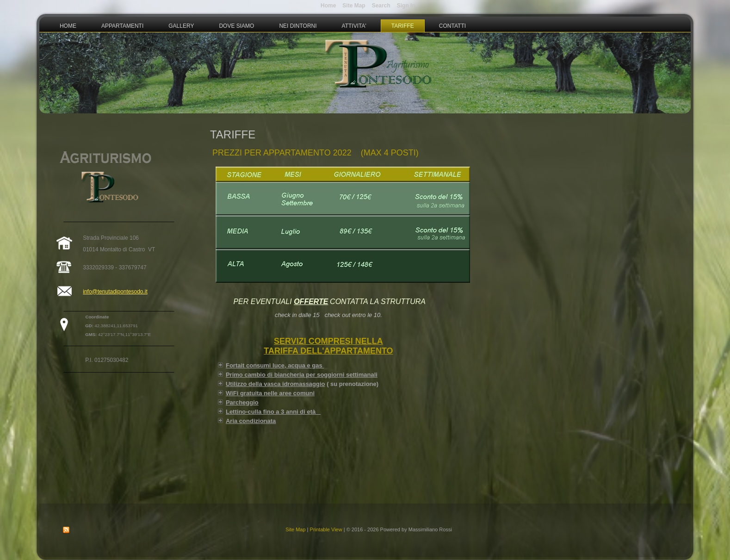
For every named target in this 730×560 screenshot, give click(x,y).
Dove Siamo (236, 26)
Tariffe (403, 26)
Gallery (181, 26)
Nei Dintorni (298, 26)
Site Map (295, 529)
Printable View (326, 529)
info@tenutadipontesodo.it (115, 292)
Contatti (452, 26)
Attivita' (354, 26)
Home (68, 26)
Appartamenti (122, 26)
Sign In (406, 6)
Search (381, 6)
